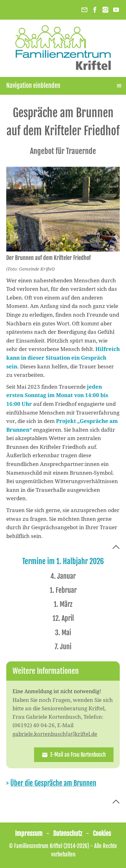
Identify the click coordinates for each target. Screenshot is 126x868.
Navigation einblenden (33, 86)
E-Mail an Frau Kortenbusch (74, 755)
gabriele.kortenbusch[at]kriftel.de (55, 734)
